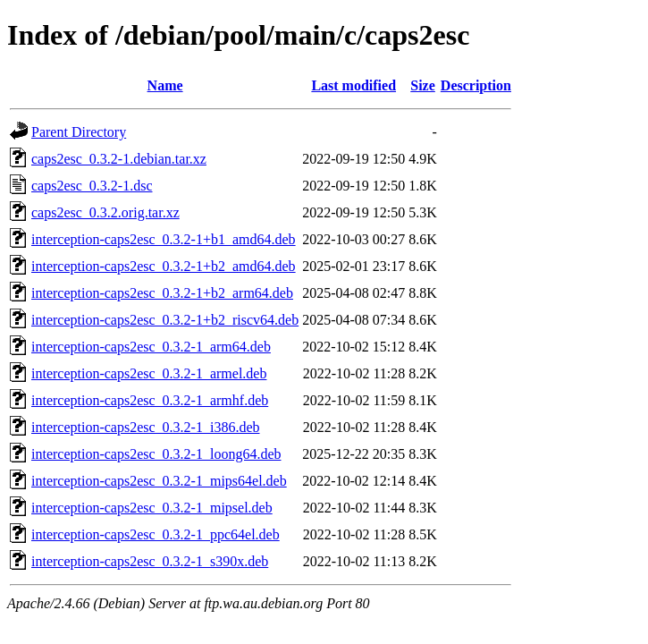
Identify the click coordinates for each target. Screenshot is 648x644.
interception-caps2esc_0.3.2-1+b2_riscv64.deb (165, 320)
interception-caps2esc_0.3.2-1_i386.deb (145, 427)
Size (423, 85)
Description (476, 85)
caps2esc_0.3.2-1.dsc (92, 186)
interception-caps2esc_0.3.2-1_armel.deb (149, 373)
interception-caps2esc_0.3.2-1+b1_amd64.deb (164, 239)
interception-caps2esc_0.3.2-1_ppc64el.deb (156, 534)
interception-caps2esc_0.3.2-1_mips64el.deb (159, 481)
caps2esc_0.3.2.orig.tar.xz (105, 212)
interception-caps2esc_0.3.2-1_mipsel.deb (152, 508)
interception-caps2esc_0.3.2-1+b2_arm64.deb (162, 293)
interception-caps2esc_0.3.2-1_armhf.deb (150, 400)
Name (165, 85)
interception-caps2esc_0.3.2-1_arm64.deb (151, 347)
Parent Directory (79, 132)
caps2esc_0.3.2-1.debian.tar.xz (119, 159)
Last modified (353, 85)
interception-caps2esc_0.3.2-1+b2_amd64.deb (164, 266)
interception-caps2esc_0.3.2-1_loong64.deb (156, 454)
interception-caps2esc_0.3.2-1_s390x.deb (150, 561)
